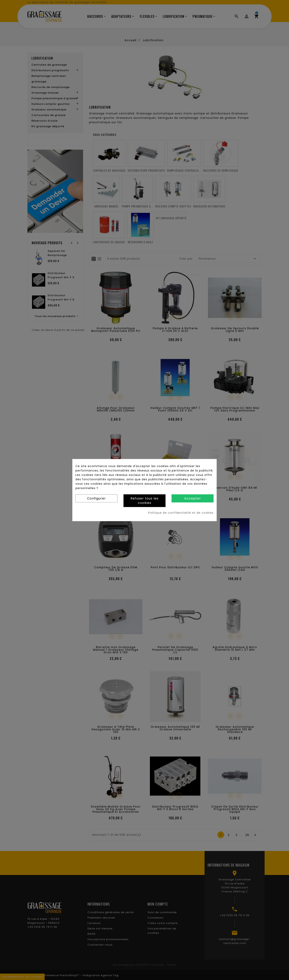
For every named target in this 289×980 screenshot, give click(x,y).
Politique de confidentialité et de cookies (181, 513)
